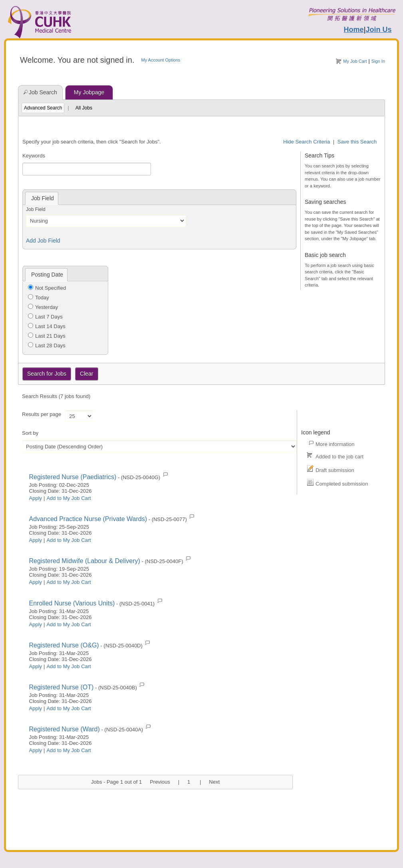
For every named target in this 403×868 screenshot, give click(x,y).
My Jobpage (89, 92)
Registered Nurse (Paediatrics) (73, 477)
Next (214, 782)
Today (42, 298)
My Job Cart (355, 61)
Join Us (379, 30)
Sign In (378, 61)
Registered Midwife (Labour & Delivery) (85, 561)
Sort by (30, 433)
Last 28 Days (50, 345)
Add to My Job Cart (68, 498)
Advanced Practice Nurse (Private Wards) (88, 519)
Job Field (36, 209)
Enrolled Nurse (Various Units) (72, 603)
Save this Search (357, 142)
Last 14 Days (50, 326)
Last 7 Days (49, 317)
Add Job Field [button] (43, 241)
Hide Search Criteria (307, 142)
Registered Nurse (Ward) (65, 729)
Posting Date (47, 275)
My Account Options (161, 60)
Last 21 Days (50, 336)
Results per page (42, 414)
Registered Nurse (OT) (62, 687)
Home (354, 30)
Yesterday (47, 307)
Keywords (34, 156)
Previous (160, 782)
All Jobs (84, 108)
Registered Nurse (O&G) (64, 645)
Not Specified (51, 288)
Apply (36, 498)
